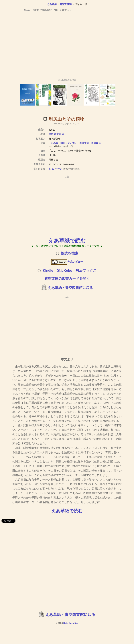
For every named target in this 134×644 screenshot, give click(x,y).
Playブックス (86, 270)
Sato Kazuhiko (71, 623)
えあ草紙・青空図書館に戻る (70, 288)
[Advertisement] (67, 47)
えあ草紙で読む (67, 241)
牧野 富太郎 (55, 134)
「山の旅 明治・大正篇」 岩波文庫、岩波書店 (75, 143)
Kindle (48, 270)
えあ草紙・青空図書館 (60, 4)
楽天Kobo (64, 270)
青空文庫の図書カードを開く (67, 278)
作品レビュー (67, 262)
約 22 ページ (55, 169)
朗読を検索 (70, 253)
